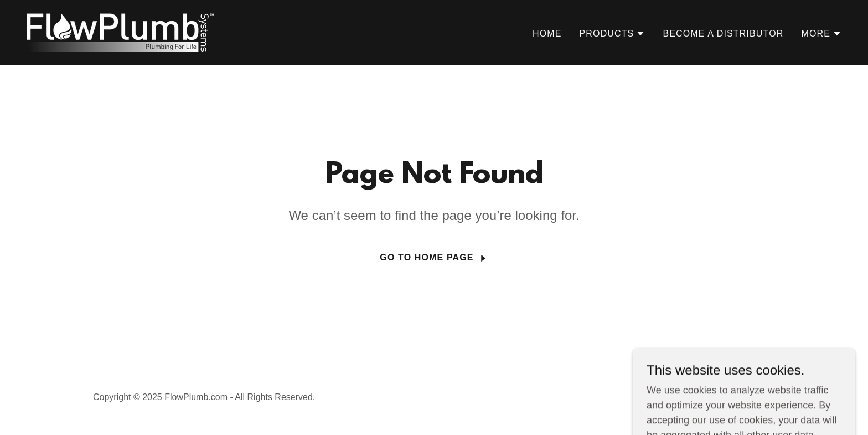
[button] (613, 34)
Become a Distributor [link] (723, 34)
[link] (120, 32)
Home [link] (547, 34)
